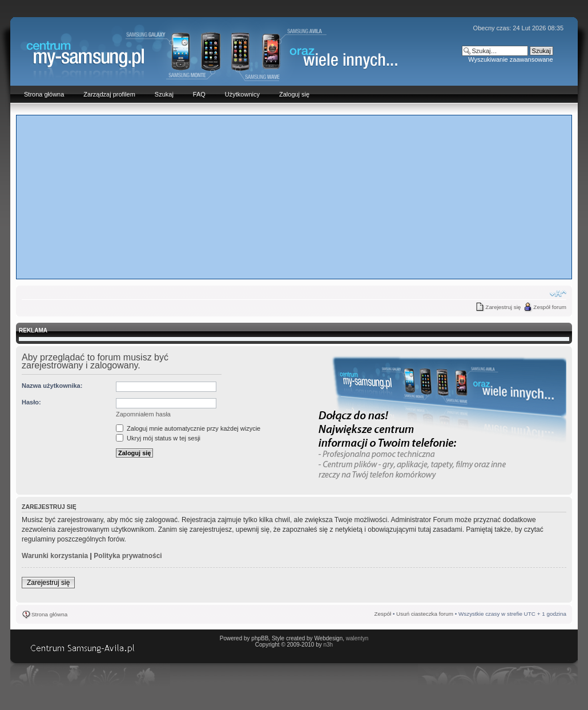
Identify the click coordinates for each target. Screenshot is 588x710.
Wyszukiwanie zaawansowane (510, 59)
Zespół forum (550, 307)
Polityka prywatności (128, 556)
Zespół (383, 614)
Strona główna (49, 614)
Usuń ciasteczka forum (425, 614)
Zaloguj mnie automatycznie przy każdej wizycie (188, 428)
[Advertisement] (294, 196)
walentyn (357, 638)
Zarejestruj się (503, 307)
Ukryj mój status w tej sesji (158, 438)
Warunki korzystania (55, 556)
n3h (328, 645)
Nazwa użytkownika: (52, 386)
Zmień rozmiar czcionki (558, 294)
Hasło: (31, 402)
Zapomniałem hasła (143, 414)
